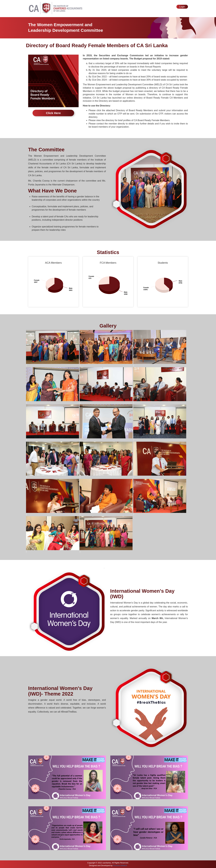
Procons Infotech (120, 865)
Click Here (53, 113)
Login (182, 7)
